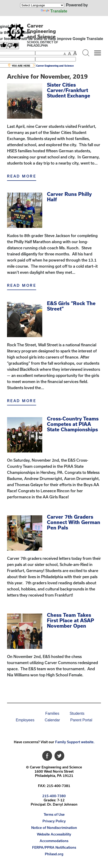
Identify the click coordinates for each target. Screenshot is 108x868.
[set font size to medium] (69, 54)
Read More (22, 176)
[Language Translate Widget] (42, 5)
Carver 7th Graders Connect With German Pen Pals (74, 522)
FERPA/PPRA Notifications (54, 847)
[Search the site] (86, 53)
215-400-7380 (54, 796)
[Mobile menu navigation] (97, 53)
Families (52, 713)
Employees (25, 720)
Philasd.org (54, 854)
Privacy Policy (54, 821)
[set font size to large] (75, 53)
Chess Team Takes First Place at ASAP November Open (71, 620)
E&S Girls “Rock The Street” (71, 306)
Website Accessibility (54, 834)
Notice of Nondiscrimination (54, 828)
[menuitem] (24, 714)
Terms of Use (54, 814)
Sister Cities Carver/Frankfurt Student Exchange (69, 90)
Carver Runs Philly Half (69, 197)
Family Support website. (75, 742)
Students (77, 713)
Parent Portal (81, 720)
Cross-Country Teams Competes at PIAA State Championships (73, 424)
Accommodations (54, 841)
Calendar (52, 720)
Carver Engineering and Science (41, 31)
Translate (54, 11)
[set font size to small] (65, 54)
